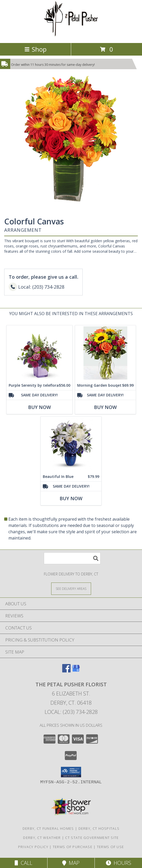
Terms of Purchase (73, 847)
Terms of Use (111, 847)
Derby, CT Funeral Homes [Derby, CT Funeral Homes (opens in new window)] (48, 828)
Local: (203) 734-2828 (71, 712)
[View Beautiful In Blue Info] (71, 444)
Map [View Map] (71, 863)
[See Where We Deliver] (71, 588)
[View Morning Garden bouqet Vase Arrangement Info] (105, 353)
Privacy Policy (33, 847)
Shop (35, 49)
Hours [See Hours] (119, 863)
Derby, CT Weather (42, 838)
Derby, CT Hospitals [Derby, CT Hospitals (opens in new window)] (99, 828)
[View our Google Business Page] (76, 671)
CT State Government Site (92, 838)
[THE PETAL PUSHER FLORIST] (71, 35)
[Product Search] (72, 558)
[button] (71, 772)
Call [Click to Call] (23, 863)
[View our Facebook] (66, 671)
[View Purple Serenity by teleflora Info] (40, 353)
